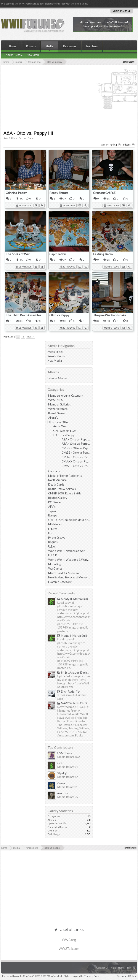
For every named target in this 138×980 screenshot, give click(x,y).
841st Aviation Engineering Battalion (74, 673)
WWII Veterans (58, 409)
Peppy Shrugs (59, 193)
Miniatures (55, 524)
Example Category (60, 582)
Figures (53, 529)
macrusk (63, 793)
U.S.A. (52, 546)
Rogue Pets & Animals (62, 489)
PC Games (55, 502)
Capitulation (58, 254)
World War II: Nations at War (66, 551)
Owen (61, 783)
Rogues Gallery (58, 498)
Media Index (55, 352)
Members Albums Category (66, 396)
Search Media (56, 356)
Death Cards (56, 484)
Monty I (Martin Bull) (72, 636)
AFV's (52, 507)
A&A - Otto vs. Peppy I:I (77, 439)
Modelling (55, 564)
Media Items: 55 (68, 797)
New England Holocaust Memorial (69, 577)
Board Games (57, 413)
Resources (70, 46)
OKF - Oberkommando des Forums (71, 520)
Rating (115, 145)
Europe (53, 515)
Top (129, 968)
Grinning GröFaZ (104, 193)
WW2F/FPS (55, 400)
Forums (31, 46)
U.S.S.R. (53, 555)
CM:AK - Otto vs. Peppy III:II (80, 461)
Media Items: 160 (68, 757)
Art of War (60, 426)
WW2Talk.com (69, 948)
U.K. (51, 533)
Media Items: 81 (68, 787)
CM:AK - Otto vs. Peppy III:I (79, 457)
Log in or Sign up (122, 11)
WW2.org (69, 940)
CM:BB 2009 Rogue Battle (65, 493)
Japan (52, 511)
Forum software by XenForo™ (32, 976)
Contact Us (102, 968)
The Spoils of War (18, 254)
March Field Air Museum (63, 573)
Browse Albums (57, 378)
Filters (129, 145)
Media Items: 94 (68, 767)
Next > (31, 336)
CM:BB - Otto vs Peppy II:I (78, 448)
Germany (54, 471)
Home (13, 46)
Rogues (53, 542)
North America (57, 480)
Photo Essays (57, 538)
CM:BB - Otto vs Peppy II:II (79, 453)
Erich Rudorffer (69, 692)
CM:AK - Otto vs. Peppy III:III (80, 466)
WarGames (55, 568)
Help (113, 968)
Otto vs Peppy (59, 315)
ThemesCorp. (92, 976)
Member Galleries (59, 404)
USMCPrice (65, 753)
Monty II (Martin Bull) (73, 599)
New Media (55, 361)
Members (92, 46)
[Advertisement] (70, 97)
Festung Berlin (103, 254)
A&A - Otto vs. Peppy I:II (77, 444)
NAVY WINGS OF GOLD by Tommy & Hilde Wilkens (74, 703)
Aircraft (53, 418)
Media (49, 46)
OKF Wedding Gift (65, 431)
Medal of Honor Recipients (65, 476)
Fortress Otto (59, 422)
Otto (60, 763)
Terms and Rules (126, 976)
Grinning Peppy (16, 193)
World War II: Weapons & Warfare (70, 560)
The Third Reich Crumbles (23, 315)
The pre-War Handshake (110, 315)
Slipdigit (63, 773)
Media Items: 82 (68, 777)
